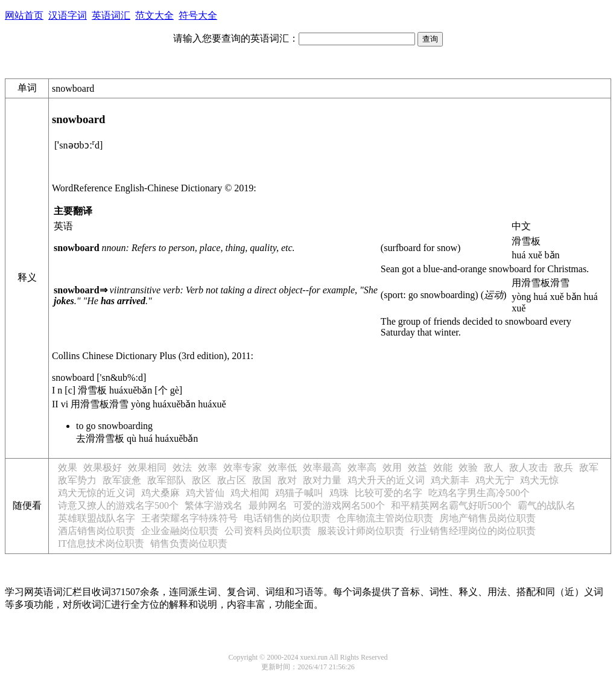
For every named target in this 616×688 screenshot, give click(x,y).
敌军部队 (167, 480)
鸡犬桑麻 (160, 493)
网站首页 (24, 15)
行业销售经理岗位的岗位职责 (473, 531)
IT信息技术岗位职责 (101, 543)
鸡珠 (339, 493)
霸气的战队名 (547, 505)
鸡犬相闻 (250, 493)
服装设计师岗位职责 (361, 531)
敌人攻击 (529, 467)
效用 (392, 467)
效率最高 (322, 467)
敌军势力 (77, 480)
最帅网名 (268, 505)
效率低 (282, 467)
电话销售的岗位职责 (287, 518)
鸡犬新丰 (450, 480)
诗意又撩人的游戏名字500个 (118, 505)
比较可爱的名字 (389, 493)
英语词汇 (111, 15)
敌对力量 (322, 480)
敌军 (589, 467)
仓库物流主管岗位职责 (385, 518)
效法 (182, 467)
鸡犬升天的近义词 (386, 480)
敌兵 (564, 467)
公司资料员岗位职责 (268, 531)
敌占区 (232, 480)
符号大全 (198, 15)
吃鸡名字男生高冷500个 (479, 493)
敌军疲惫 (122, 480)
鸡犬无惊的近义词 (97, 493)
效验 (468, 467)
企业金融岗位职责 (180, 531)
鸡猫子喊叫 (299, 493)
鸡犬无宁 (495, 480)
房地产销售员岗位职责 (487, 518)
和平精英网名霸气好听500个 (451, 505)
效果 (68, 467)
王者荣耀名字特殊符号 (189, 518)
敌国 (262, 480)
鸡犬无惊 (539, 480)
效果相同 (147, 467)
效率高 (362, 467)
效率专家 (243, 467)
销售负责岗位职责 (189, 543)
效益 (418, 467)
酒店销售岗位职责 (97, 531)
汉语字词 (68, 15)
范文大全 (154, 15)
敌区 (202, 480)
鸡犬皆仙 (205, 493)
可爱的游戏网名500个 (339, 505)
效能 (443, 467)
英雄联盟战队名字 (97, 518)
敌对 (287, 480)
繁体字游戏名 (214, 505)
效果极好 (103, 467)
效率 (208, 467)
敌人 (494, 467)
